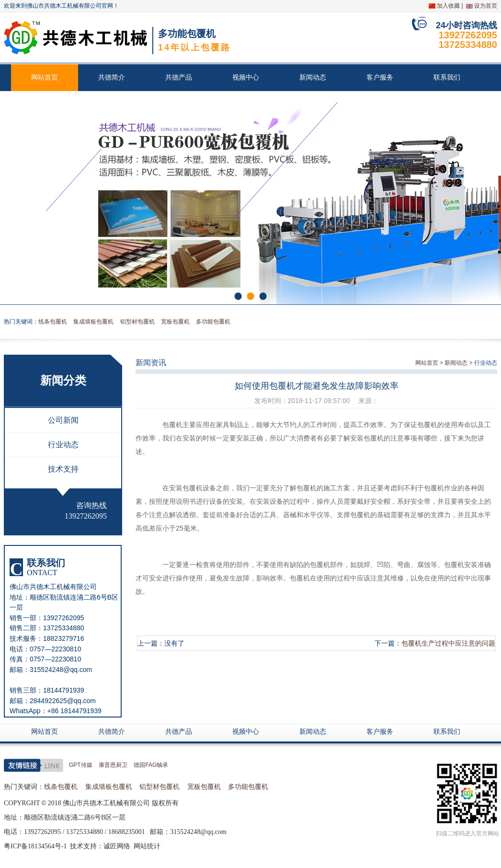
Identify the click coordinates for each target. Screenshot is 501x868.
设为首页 (486, 6)
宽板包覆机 (175, 322)
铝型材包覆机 (137, 322)
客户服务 (380, 77)
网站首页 (45, 77)
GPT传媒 (81, 765)
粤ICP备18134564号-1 (35, 846)
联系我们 (447, 77)
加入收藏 (448, 6)
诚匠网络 (117, 846)
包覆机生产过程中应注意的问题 (448, 643)
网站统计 (147, 846)
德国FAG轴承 (151, 765)
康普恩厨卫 (113, 765)
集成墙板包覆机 (93, 322)
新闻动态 (313, 77)
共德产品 (179, 77)
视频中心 (246, 77)
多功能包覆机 (213, 322)
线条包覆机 (53, 322)
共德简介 (112, 77)
